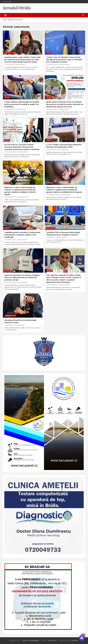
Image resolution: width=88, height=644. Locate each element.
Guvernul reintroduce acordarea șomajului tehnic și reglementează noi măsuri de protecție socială (22, 277)
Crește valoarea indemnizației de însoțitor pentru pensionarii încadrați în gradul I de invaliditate (22, 104)
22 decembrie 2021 (52, 285)
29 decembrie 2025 (52, 65)
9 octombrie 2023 (51, 150)
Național (50, 183)
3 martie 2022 (50, 237)
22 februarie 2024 (52, 109)
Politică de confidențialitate (31, 641)
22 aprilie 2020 (9, 325)
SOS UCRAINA (51, 228)
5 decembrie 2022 (10, 240)
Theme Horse (52, 641)
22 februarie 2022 (10, 282)
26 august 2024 (9, 109)
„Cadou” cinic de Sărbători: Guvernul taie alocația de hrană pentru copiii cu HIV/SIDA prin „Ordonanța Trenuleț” (64, 60)
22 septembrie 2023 (10, 197)
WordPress (75, 641)
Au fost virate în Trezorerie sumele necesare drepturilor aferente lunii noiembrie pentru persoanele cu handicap (22, 147)
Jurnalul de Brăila (20, 65)
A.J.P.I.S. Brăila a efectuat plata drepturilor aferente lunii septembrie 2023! (64, 146)
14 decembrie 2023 (10, 152)
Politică (8, 53)
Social (14, 53)
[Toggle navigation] (5, 15)
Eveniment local (10, 316)
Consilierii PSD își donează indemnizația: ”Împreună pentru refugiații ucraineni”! (63, 234)
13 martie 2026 (9, 65)
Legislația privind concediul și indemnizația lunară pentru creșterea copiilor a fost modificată (22, 235)
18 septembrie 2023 (52, 195)
